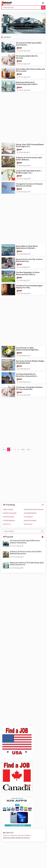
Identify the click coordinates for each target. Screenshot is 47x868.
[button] (5, 23)
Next (23, 449)
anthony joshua (9, 517)
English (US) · (9, 833)
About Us (6, 835)
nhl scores (29, 524)
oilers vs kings (8, 509)
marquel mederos (31, 513)
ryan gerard (29, 517)
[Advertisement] (23, 117)
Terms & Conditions (24, 835)
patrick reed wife (31, 520)
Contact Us (14, 835)
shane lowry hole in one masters (36, 509)
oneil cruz (7, 524)
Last (28, 449)
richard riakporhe (9, 520)
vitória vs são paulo (10, 513)
